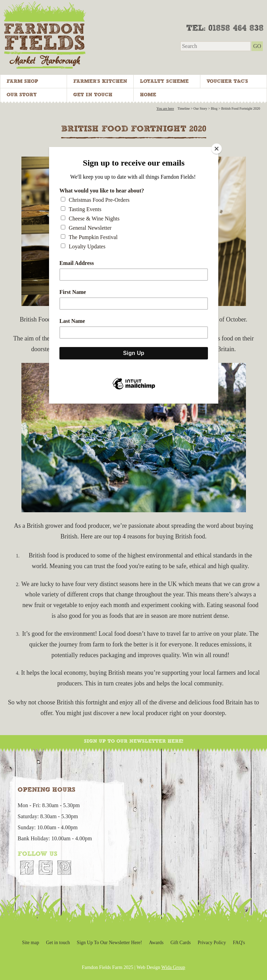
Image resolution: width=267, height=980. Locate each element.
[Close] (217, 149)
